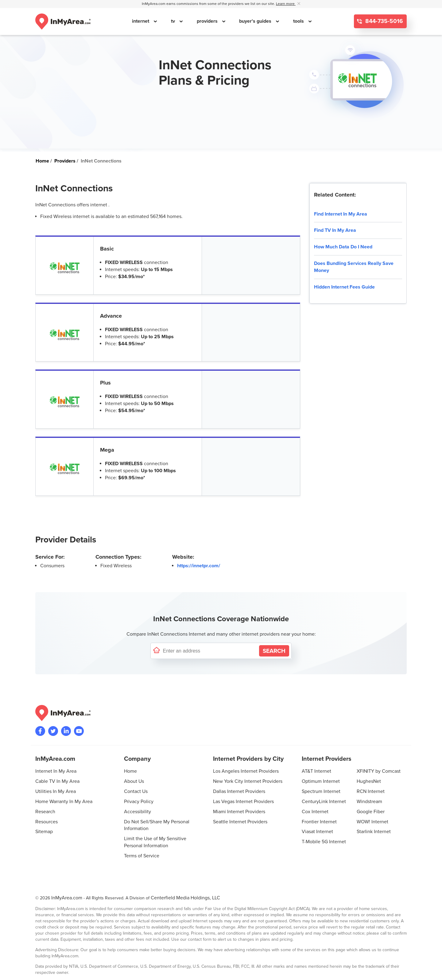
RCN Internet (371, 791)
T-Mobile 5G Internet (324, 842)
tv (174, 21)
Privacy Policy (139, 802)
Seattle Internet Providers (240, 822)
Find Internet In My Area (341, 214)
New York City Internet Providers (248, 781)
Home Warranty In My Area (64, 802)
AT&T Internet (316, 771)
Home (130, 771)
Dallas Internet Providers (239, 791)
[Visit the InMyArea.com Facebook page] (40, 731)
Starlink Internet (374, 832)
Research (45, 812)
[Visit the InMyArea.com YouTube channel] (79, 731)
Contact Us (136, 791)
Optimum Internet (321, 781)
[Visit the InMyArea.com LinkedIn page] (66, 731)
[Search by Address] (274, 651)
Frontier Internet (319, 822)
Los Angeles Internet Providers (246, 771)
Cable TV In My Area (57, 781)
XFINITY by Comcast (379, 771)
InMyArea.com (67, 898)
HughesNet (369, 781)
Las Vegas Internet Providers (243, 802)
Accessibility (138, 812)
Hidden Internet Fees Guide (344, 287)
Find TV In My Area (335, 230)
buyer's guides (256, 21)
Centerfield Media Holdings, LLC (185, 898)
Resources (47, 822)
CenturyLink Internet (324, 802)
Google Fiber (371, 812)
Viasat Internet (317, 832)
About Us (134, 781)
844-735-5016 (383, 21)
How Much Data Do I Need (343, 247)
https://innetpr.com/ (199, 566)
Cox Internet (315, 812)
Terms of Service (142, 856)
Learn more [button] (286, 4)
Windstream (369, 802)
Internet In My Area (56, 771)
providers (208, 21)
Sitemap (44, 832)
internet (141, 21)
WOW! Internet (372, 822)
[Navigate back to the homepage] (63, 21)
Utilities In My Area (56, 791)
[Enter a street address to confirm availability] (210, 651)
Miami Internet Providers (239, 812)
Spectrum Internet (321, 791)
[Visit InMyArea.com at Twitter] (53, 731)
